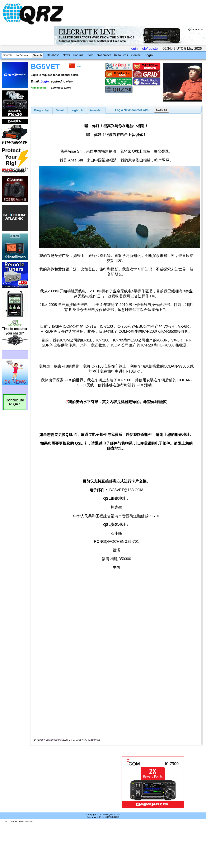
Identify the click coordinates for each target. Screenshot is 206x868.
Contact (136, 55)
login (134, 49)
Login (149, 55)
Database (53, 55)
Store (90, 55)
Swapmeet (104, 55)
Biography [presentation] (42, 110)
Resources (121, 55)
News (66, 55)
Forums (78, 55)
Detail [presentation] (60, 110)
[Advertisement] (70, 782)
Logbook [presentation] (77, 110)
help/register (150, 49)
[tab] (42, 110)
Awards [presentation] (96, 110)
